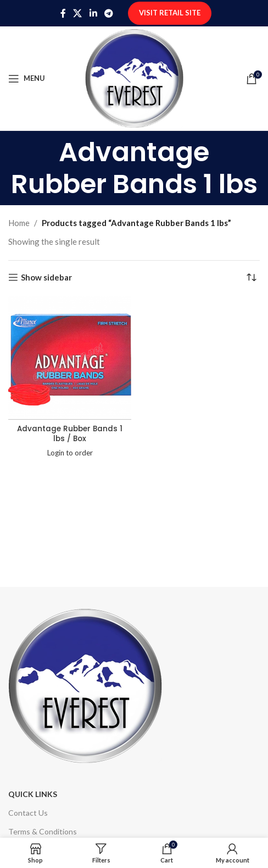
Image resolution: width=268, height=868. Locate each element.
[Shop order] (252, 277)
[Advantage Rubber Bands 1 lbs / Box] (70, 358)
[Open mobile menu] (27, 79)
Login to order (70, 453)
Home (19, 223)
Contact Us (28, 813)
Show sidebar (46, 277)
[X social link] (78, 13)
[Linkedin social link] (93, 13)
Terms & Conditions (43, 831)
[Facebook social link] (63, 13)
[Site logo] (134, 77)
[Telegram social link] (108, 13)
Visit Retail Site (170, 13)
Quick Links (33, 794)
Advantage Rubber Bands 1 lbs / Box (70, 434)
